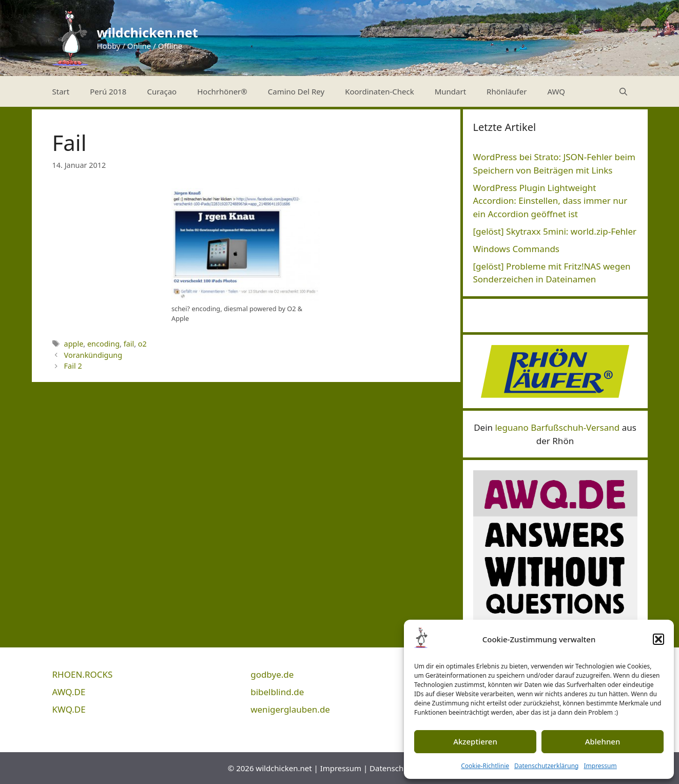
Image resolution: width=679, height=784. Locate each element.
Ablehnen (603, 741)
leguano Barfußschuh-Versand (557, 427)
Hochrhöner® (222, 91)
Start (61, 91)
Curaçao (162, 91)
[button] (658, 639)
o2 (142, 344)
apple (74, 344)
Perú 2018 (108, 91)
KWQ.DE (69, 709)
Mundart (450, 91)
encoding (103, 344)
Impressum (600, 766)
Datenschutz (392, 768)
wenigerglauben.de (290, 709)
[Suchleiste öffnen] (623, 91)
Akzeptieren (475, 741)
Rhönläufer (507, 91)
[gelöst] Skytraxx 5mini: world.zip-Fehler (555, 231)
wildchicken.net (148, 32)
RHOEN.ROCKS (83, 674)
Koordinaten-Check (380, 91)
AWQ (556, 91)
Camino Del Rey (296, 91)
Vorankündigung (93, 355)
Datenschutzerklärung (546, 766)
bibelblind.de (277, 692)
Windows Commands (517, 249)
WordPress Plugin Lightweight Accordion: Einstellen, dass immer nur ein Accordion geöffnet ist (550, 201)
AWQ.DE (69, 692)
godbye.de (272, 674)
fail (129, 344)
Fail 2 (73, 366)
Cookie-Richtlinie (485, 766)
